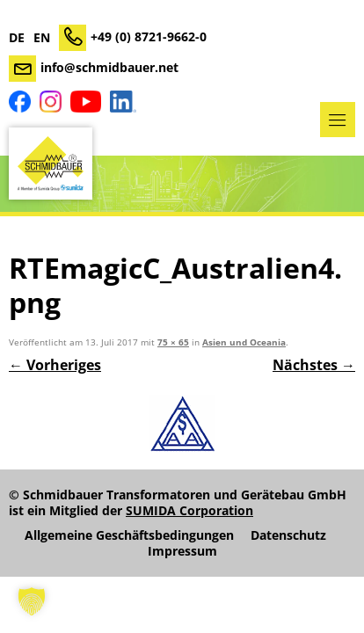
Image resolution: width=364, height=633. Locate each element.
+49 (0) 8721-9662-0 (149, 36)
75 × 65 (173, 342)
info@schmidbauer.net (109, 67)
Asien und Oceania (244, 342)
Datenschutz (288, 535)
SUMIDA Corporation (189, 510)
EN (42, 38)
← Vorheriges (55, 365)
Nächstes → (314, 365)
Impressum (182, 551)
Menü (338, 120)
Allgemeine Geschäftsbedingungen (129, 535)
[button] (32, 601)
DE (17, 38)
